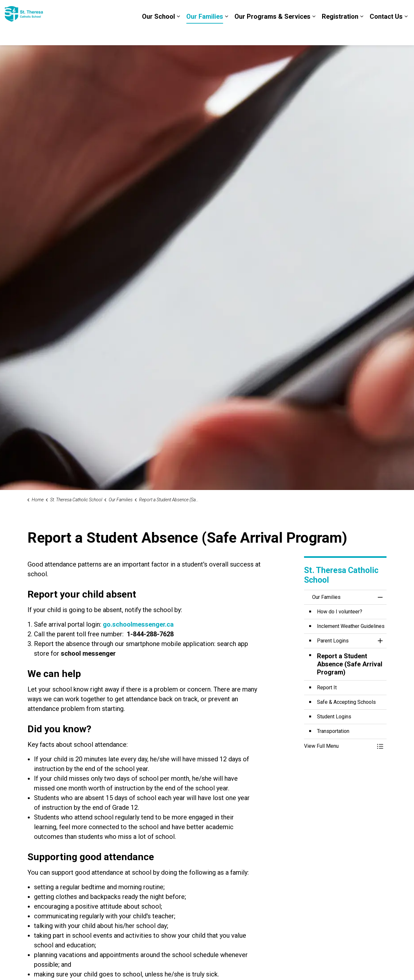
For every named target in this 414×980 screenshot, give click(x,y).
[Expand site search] (403, 11)
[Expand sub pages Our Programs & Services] (314, 34)
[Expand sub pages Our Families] (226, 34)
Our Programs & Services (272, 34)
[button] (339, 746)
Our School (158, 34)
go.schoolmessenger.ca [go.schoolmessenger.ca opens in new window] (138, 624)
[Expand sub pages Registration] (362, 34)
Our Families (205, 34)
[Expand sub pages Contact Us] (406, 34)
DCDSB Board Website (362, 11)
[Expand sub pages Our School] (178, 34)
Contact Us (386, 34)
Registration (340, 34)
